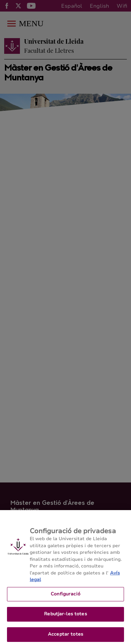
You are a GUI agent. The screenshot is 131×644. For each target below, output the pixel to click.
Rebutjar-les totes (65, 617)
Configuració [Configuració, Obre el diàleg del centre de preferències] (65, 596)
